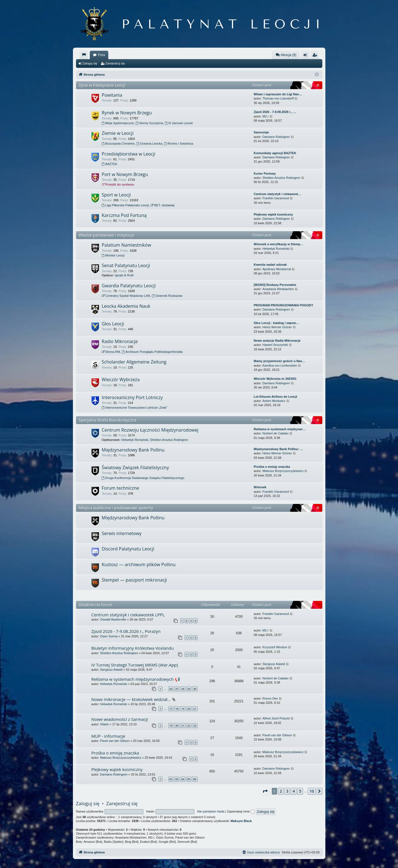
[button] (265, 791)
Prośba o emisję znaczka (272, 467)
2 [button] (281, 791)
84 (183, 779)
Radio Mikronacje (120, 341)
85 (189, 779)
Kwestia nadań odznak (270, 265)
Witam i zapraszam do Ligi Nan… (278, 94)
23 (195, 725)
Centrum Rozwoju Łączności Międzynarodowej (150, 430)
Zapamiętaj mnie (241, 811)
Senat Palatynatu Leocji (126, 265)
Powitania (112, 95)
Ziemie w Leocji (118, 133)
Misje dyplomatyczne (118, 123)
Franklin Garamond (276, 198)
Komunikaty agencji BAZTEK (275, 153)
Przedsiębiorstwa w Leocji (129, 154)
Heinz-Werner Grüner (277, 327)
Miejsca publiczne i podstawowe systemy (116, 508)
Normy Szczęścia (149, 123)
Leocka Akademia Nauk (126, 306)
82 (171, 779)
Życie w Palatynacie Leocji (102, 85)
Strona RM (111, 352)
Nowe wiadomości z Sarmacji (120, 719)
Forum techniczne (120, 488)
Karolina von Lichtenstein (280, 365)
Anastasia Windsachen (278, 289)
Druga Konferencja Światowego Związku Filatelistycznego (143, 478)
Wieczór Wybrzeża (121, 379)
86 (195, 779)
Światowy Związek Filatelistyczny (135, 467)
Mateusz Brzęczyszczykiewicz (283, 471)
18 (177, 709)
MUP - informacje (108, 736)
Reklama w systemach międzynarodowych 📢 (136, 679)
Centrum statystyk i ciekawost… (278, 194)
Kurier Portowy (265, 173)
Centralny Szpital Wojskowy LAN (126, 296)
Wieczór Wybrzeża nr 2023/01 (275, 379)
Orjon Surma (109, 636)
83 (177, 779)
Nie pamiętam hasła (211, 811)
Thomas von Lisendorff (278, 98)
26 (171, 689)
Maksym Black (241, 821)
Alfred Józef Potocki (276, 718)
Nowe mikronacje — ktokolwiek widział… (131, 699)
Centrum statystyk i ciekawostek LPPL (128, 615)
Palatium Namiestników (126, 245)
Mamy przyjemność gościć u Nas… (279, 361)
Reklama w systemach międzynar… (280, 429)
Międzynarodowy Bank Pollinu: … (279, 449)
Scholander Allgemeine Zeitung (134, 362)
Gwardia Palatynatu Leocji (129, 286)
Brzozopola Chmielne (118, 143)
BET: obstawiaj (163, 205)
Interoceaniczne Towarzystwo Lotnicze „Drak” (135, 408)
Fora (102, 55)
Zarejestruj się (115, 63)
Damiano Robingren (276, 137)
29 (189, 689)
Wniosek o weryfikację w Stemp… (279, 244)
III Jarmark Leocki (179, 123)
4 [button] (294, 791)
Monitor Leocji (113, 255)
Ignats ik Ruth (124, 275)
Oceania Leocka (149, 143)
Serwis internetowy (122, 533)
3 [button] (287, 791)
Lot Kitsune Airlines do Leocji (276, 397)
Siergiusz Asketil (111, 670)
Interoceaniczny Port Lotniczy (132, 397)
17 (171, 709)
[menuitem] (84, 55)
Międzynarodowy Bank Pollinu (133, 450)
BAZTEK (110, 164)
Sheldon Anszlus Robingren (281, 178)
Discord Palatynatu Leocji (128, 549)
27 (177, 689)
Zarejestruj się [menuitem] (316, 56)
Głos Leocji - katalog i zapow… (276, 323)
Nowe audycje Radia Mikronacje (277, 341)
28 (183, 689)
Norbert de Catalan (276, 433)
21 (195, 709)
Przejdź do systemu (118, 184)
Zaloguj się (90, 63)
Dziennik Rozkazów (167, 296)
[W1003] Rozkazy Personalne (275, 285)
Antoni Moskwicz (274, 401)
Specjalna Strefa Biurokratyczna (108, 420)
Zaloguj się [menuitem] (306, 56)
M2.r (266, 116)
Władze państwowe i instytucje (107, 235)
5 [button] (300, 791)
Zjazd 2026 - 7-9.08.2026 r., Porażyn (126, 631)
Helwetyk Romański (276, 249)
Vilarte (104, 724)
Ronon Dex (270, 698)
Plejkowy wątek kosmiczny (273, 214)
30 (195, 689)
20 (189, 709)
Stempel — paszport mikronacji (134, 580)
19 (183, 709)
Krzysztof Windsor (275, 647)
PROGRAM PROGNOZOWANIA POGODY (284, 305)
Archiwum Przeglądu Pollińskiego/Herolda (152, 352)
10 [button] (312, 791)
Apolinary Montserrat (277, 269)
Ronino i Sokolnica (179, 143)
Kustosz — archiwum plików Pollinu (139, 564)
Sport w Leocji (116, 195)
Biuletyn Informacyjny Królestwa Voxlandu (133, 648)
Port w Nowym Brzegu (125, 174)
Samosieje (261, 132)
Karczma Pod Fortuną (124, 215)
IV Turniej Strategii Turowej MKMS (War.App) (135, 665)
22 (189, 725)
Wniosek (260, 487)
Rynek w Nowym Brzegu (127, 113)
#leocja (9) (286, 55)
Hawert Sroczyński (275, 345)
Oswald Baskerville (113, 619)
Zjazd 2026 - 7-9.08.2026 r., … (275, 112)
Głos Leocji (113, 324)
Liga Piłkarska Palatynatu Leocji (125, 205)
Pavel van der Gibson (115, 741)
